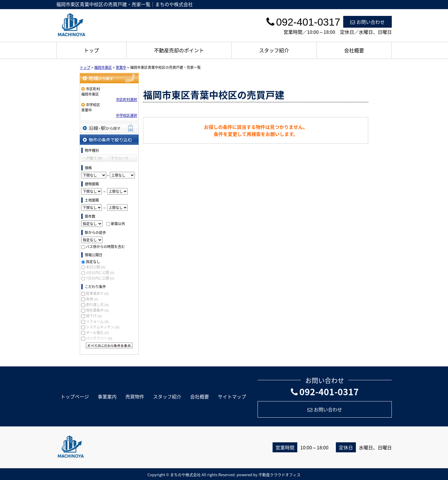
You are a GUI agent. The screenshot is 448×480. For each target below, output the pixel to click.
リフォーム (97, 321)
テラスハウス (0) (120, 159)
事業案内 (107, 396)
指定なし (93, 262)
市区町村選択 (127, 99)
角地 (92, 299)
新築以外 (118, 224)
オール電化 (97, 333)
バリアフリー (99, 338)
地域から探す (109, 78)
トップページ (75, 396)
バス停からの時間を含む (105, 247)
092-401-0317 (325, 392)
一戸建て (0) (92, 158)
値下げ (94, 316)
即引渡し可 (97, 305)
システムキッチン (103, 327)
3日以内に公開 (100, 273)
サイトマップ (232, 396)
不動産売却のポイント (179, 50)
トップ (91, 50)
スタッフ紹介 (274, 50)
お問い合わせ (367, 22)
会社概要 (354, 50)
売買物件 (135, 396)
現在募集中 (97, 310)
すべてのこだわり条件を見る (109, 346)
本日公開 (96, 267)
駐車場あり (97, 293)
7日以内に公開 (100, 278)
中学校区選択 (127, 115)
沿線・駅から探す (109, 128)
